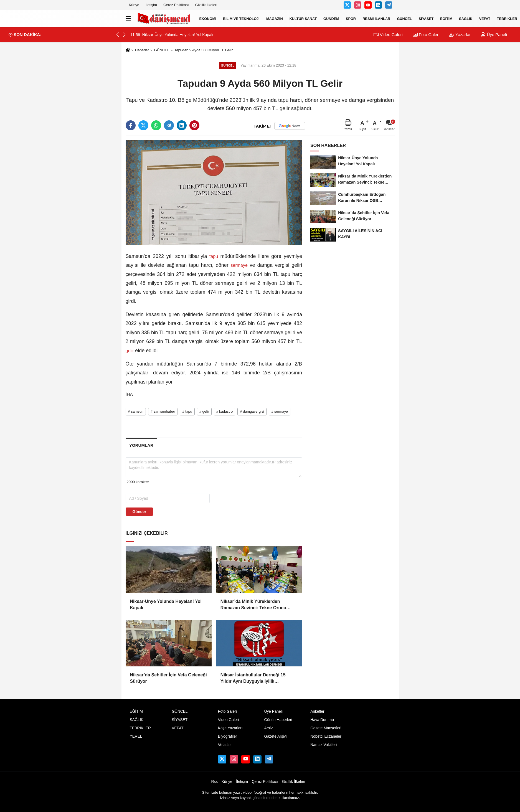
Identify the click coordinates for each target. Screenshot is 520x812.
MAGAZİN (275, 18)
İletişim (151, 5)
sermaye (239, 265)
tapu (214, 256)
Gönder (139, 512)
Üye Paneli (494, 35)
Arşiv (268, 728)
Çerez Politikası (176, 5)
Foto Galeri (426, 35)
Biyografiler (228, 736)
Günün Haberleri (278, 720)
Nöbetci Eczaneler (326, 736)
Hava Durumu (322, 720)
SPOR (351, 18)
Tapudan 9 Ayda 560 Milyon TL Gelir (204, 50)
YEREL (136, 736)
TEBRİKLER (140, 728)
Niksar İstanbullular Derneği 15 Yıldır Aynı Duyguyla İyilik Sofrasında (253, 678)
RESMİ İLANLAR (376, 18)
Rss (214, 782)
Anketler (317, 711)
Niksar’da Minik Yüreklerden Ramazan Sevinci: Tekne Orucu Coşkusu (253, 605)
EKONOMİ (208, 18)
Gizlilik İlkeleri (206, 5)
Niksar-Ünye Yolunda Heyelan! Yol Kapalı (166, 604)
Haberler (142, 50)
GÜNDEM (331, 18)
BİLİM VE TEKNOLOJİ (241, 18)
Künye (134, 5)
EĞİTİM (446, 18)
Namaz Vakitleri (324, 745)
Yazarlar (460, 35)
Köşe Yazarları (230, 728)
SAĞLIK (466, 18)
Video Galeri (388, 35)
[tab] (141, 445)
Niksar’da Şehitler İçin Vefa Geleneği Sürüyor (168, 678)
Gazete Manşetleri (326, 728)
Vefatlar (225, 745)
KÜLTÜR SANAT (303, 18)
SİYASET (426, 18)
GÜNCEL (404, 18)
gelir (130, 351)
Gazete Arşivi (275, 736)
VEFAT (485, 18)
